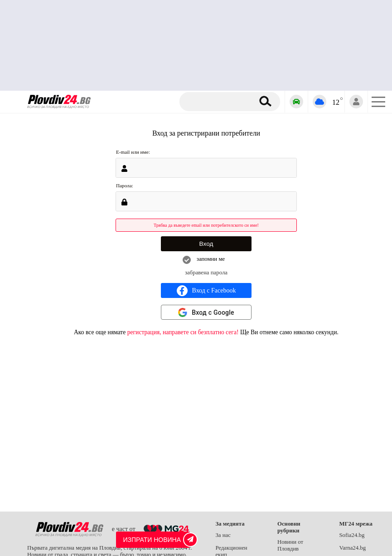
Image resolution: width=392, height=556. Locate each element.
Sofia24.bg (352, 535)
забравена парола (206, 273)
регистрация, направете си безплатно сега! (183, 332)
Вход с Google (213, 312)
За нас (223, 535)
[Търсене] (220, 102)
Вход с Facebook (206, 291)
